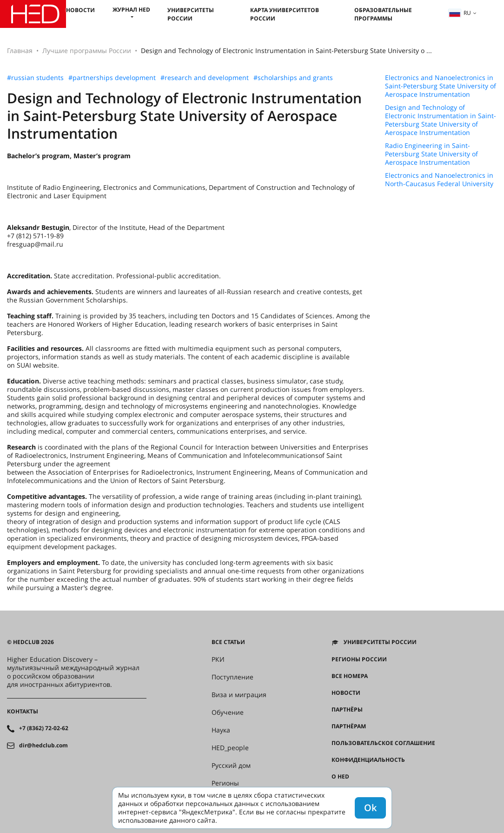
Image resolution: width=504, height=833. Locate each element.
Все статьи (228, 642)
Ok (370, 808)
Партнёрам (349, 726)
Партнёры (347, 710)
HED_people (230, 748)
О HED (340, 777)
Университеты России (191, 14)
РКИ (218, 659)
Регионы (225, 783)
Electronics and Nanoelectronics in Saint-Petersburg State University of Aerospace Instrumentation (441, 86)
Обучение (228, 712)
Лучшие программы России (87, 50)
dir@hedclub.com (43, 746)
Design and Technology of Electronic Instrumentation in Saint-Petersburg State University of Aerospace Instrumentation (441, 120)
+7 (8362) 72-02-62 (44, 728)
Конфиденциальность (368, 760)
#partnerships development (112, 78)
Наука (221, 730)
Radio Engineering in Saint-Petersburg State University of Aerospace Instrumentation (431, 154)
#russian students (35, 78)
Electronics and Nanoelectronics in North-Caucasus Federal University (439, 180)
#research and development (205, 78)
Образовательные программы (383, 14)
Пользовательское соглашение (383, 743)
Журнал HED (131, 10)
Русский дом (231, 766)
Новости (80, 10)
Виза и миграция (239, 695)
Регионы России (359, 659)
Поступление (232, 677)
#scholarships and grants (293, 78)
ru (460, 13)
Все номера (350, 676)
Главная (20, 50)
